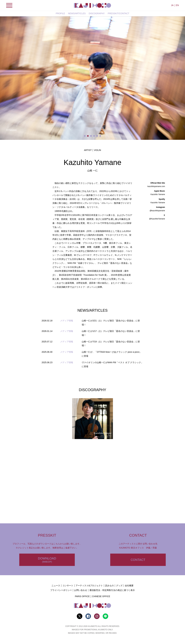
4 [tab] (94, 136)
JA (172, 5)
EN (177, 5)
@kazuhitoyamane (157, 211)
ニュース (56, 586)
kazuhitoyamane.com (156, 186)
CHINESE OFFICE (101, 596)
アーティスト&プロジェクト (89, 586)
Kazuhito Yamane (158, 194)
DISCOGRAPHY (97, 13)
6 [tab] (100, 136)
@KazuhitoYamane (157, 219)
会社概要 (129, 586)
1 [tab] (85, 136)
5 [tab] (97, 136)
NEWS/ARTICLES (77, 13)
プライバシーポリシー (61, 590)
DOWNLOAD (47, 560)
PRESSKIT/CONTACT (119, 13)
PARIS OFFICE (82, 596)
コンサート (68, 586)
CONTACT (138, 560)
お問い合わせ (81, 590)
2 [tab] (88, 136)
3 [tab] (91, 136)
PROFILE (60, 13)
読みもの (109, 586)
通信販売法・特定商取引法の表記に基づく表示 (112, 590)
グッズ (119, 586)
